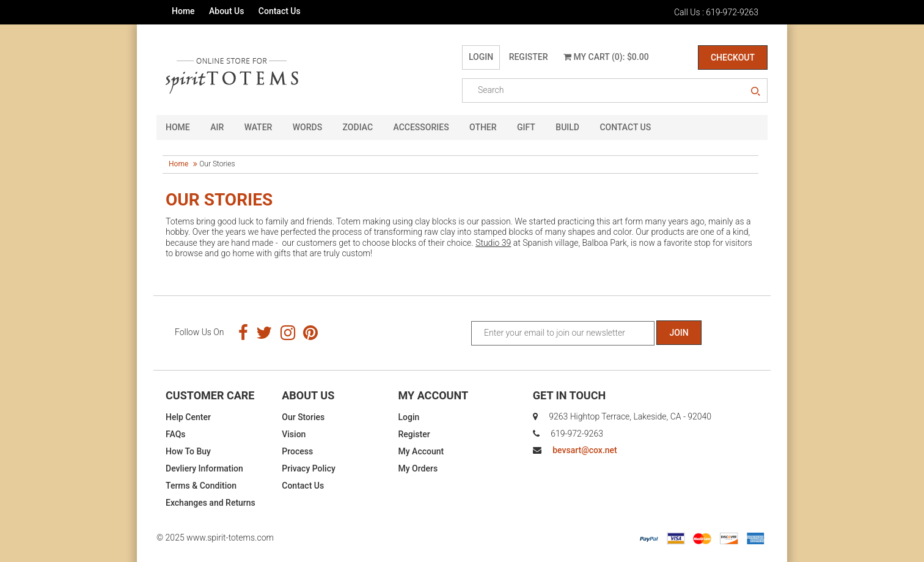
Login (481, 57)
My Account (421, 451)
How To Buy (188, 451)
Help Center (188, 417)
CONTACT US (625, 127)
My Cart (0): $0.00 (606, 57)
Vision (294, 434)
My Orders (418, 468)
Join (679, 333)
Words (307, 127)
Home (183, 11)
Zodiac (358, 127)
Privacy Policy (309, 468)
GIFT (526, 127)
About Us (226, 11)
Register (529, 57)
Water (258, 127)
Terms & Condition (201, 486)
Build (567, 127)
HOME (178, 127)
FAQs (176, 434)
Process (297, 451)
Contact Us (280, 11)
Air (217, 127)
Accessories (421, 127)
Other (483, 127)
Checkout (733, 57)
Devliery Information (204, 468)
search (755, 92)
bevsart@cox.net (585, 450)
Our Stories (303, 417)
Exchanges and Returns (211, 503)
